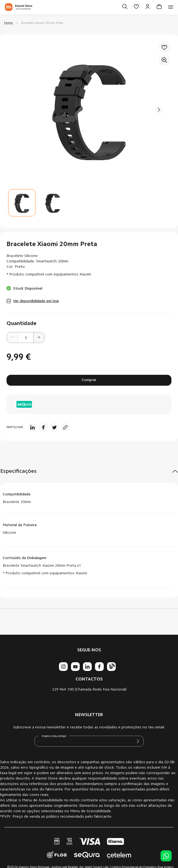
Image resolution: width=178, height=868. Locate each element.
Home (8, 23)
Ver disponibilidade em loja (36, 301)
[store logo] (19, 7)
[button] (52, 203)
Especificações (18, 471)
